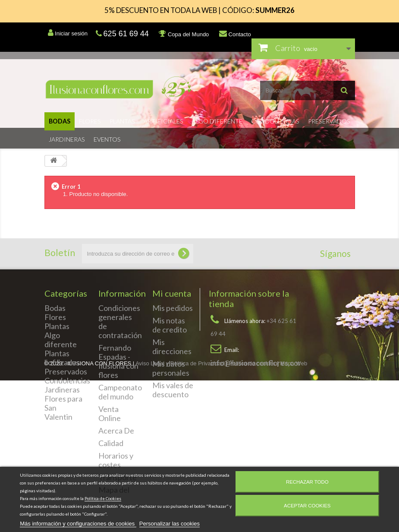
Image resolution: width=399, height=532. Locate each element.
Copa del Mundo (184, 34)
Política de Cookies (103, 498)
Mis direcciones (172, 347)
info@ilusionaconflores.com (257, 363)
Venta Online (110, 413)
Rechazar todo (307, 482)
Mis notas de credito (170, 325)
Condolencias (275, 121)
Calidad (111, 443)
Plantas (122, 121)
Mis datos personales (171, 368)
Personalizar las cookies (170, 524)
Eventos (107, 139)
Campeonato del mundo (120, 392)
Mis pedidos (173, 308)
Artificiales (163, 121)
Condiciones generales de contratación (120, 321)
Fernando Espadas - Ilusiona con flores (118, 361)
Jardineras (67, 139)
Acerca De (116, 431)
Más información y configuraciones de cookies (78, 524)
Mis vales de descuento (173, 390)
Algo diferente (217, 121)
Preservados (329, 121)
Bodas (60, 121)
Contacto (235, 34)
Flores (90, 121)
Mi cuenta (172, 293)
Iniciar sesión (68, 33)
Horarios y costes (116, 460)
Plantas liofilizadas (62, 358)
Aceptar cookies (307, 506)
